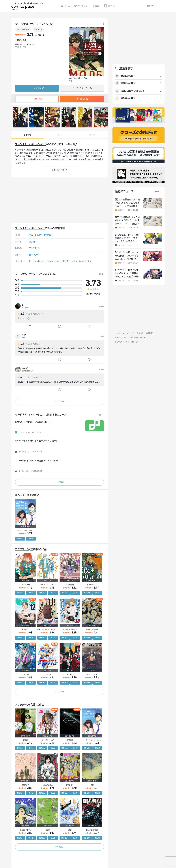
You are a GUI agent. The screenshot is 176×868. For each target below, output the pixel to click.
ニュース (92, 135)
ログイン (109, 6)
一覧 (99, 274)
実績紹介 (150, 333)
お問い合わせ (120, 337)
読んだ (31, 539)
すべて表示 (59, 402)
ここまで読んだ (37, 88)
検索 (95, 6)
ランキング (81, 6)
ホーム (65, 6)
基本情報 (27, 135)
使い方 (150, 6)
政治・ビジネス (85, 261)
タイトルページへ (59, 170)
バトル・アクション (53, 261)
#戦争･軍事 (22, 40)
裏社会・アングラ (70, 261)
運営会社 (140, 333)
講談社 (32, 242)
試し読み (37, 99)
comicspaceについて (125, 333)
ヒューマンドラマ (36, 261)
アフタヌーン (34, 248)
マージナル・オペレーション (30, 144)
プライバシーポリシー (137, 337)
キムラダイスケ (23, 29)
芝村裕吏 (38, 29)
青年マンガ (34, 255)
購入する (82, 99)
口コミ (60, 135)
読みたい (20, 539)
